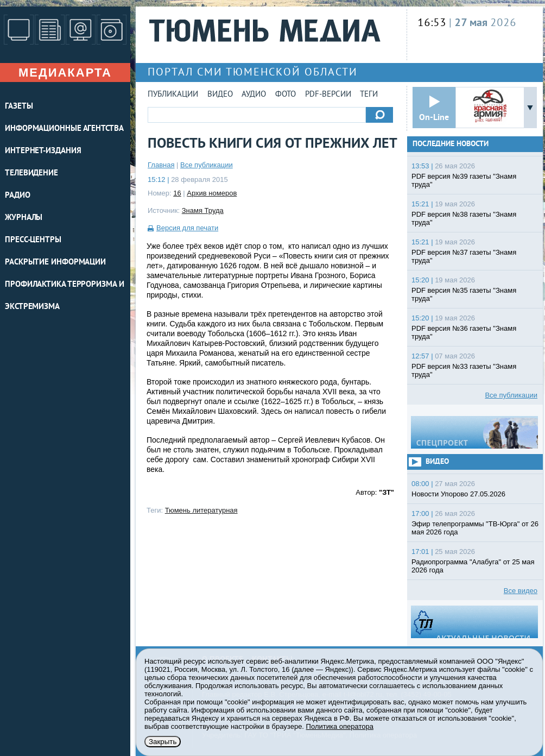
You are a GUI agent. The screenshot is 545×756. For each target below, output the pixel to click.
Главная (161, 165)
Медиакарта (65, 73)
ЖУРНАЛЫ (24, 218)
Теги (369, 95)
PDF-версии (328, 95)
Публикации (173, 95)
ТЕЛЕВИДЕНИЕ (31, 174)
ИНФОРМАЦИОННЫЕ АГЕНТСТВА (64, 129)
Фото (286, 95)
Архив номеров (212, 193)
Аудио (254, 95)
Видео (220, 95)
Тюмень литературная (201, 510)
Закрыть (163, 742)
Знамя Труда (203, 210)
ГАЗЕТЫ (19, 107)
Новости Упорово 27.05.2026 (458, 494)
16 (177, 193)
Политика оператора (340, 726)
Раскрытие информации (55, 263)
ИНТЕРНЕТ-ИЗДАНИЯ (43, 151)
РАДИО (18, 196)
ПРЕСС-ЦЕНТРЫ (33, 240)
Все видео (521, 591)
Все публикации (207, 165)
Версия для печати (187, 228)
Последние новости (451, 144)
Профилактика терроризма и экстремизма (65, 296)
